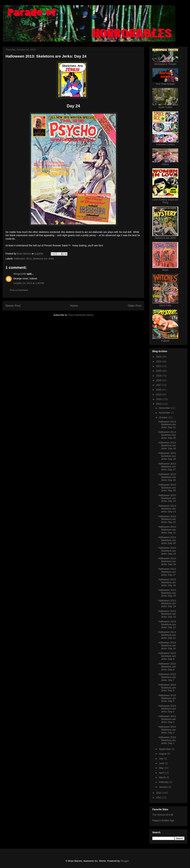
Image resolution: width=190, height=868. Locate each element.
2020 (159, 371)
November (165, 413)
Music (165, 270)
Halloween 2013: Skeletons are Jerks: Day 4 (167, 709)
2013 (159, 404)
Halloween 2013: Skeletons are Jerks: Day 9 (167, 656)
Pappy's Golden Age (163, 820)
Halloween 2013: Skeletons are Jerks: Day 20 (167, 540)
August (163, 754)
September (165, 749)
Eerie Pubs (165, 305)
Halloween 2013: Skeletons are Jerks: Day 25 (167, 488)
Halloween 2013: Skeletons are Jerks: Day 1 (167, 740)
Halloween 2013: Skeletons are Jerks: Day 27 (167, 467)
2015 (159, 394)
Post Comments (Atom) (81, 315)
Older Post (134, 306)
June (162, 763)
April (162, 773)
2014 (159, 399)
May (161, 768)
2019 (159, 376)
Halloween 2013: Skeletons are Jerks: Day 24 (167, 498)
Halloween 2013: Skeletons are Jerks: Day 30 (167, 435)
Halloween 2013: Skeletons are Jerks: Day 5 (167, 698)
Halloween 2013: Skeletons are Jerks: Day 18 (167, 561)
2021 (159, 366)
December (165, 408)
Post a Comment (19, 290)
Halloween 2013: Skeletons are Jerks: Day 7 (167, 677)
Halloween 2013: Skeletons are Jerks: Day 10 (167, 646)
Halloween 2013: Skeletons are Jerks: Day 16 (167, 582)
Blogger (125, 861)
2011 (159, 797)
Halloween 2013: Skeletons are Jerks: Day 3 (167, 719)
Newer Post (13, 306)
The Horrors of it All (163, 815)
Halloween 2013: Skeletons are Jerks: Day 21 (167, 530)
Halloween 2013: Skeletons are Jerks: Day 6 (167, 688)
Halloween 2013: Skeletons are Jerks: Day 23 (167, 509)
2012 (159, 793)
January (164, 787)
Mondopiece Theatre (165, 64)
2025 (159, 357)
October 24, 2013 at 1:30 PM (29, 283)
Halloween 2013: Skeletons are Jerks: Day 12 (167, 624)
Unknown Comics (165, 144)
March (163, 777)
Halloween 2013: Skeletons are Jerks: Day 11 (167, 635)
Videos (165, 164)
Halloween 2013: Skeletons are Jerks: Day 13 (167, 614)
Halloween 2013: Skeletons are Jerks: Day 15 (167, 593)
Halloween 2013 (23, 259)
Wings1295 (20, 274)
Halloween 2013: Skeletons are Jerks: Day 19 (167, 551)
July (161, 759)
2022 (159, 361)
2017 (159, 385)
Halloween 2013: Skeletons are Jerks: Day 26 (167, 477)
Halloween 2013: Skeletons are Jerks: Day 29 (167, 445)
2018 (159, 380)
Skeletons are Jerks (43, 259)
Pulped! (165, 341)
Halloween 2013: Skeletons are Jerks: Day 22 (167, 519)
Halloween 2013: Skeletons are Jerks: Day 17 (167, 572)
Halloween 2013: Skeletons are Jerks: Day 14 (167, 604)
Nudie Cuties (165, 107)
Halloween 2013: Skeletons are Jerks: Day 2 (167, 730)
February (164, 782)
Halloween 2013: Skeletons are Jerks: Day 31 (167, 425)
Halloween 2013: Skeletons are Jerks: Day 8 (167, 667)
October (164, 417)
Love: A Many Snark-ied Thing (165, 201)
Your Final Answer (165, 84)
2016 (159, 390)
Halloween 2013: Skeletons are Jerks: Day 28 (167, 456)
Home (74, 306)
